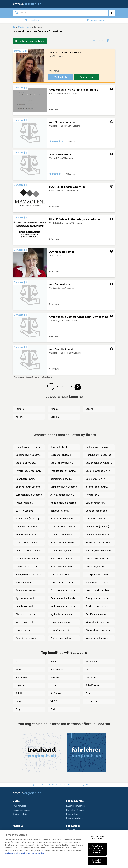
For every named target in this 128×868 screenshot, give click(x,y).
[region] (64, 849)
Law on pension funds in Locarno (99, 463)
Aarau (19, 662)
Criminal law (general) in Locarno (98, 527)
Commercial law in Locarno (95, 479)
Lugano (20, 685)
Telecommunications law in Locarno (64, 599)
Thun (88, 693)
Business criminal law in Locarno (98, 543)
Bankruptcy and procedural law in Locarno (60, 511)
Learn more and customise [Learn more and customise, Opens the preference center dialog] (97, 838)
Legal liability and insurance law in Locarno (29, 463)
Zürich (54, 709)
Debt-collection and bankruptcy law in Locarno (96, 511)
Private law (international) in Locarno (95, 495)
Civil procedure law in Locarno (62, 638)
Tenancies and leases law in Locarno (27, 559)
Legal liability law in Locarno (61, 463)
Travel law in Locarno (27, 567)
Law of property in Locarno (60, 630)
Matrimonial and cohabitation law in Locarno (26, 622)
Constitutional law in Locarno (62, 583)
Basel (53, 662)
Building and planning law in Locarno (97, 447)
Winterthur (91, 701)
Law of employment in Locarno (62, 551)
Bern (18, 669)
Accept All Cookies (97, 861)
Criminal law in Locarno (63, 527)
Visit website (61, 77)
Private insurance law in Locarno (28, 471)
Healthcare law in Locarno (25, 479)
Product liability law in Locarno (62, 471)
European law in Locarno (29, 495)
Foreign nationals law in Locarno (28, 575)
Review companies (21, 810)
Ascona (20, 417)
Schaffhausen (93, 685)
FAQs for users (19, 806)
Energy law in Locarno (97, 598)
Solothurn (21, 693)
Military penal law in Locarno (26, 535)
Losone (89, 409)
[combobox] (63, 13)
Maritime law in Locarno (63, 503)
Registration (72, 814)
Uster (18, 701)
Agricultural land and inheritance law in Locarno (62, 615)
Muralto (20, 409)
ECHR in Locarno (24, 511)
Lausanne (91, 677)
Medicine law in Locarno (63, 606)
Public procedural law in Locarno (98, 607)
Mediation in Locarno (97, 638)
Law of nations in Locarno (95, 503)
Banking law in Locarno (28, 487)
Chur (88, 669)
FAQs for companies (75, 806)
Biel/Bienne (57, 669)
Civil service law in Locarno (60, 575)
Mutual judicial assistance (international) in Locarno (25, 503)
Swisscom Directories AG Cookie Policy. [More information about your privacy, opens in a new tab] (25, 853)
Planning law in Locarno (98, 455)
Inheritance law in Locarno (60, 622)
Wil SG (54, 701)
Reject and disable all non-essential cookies (97, 849)
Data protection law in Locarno (97, 575)
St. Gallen (56, 693)
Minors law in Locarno (97, 622)
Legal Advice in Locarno (28, 447)
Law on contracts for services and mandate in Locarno (99, 559)
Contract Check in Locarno (60, 447)
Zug (18, 709)
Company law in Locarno (64, 487)
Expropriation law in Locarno (61, 455)
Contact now (86, 77)
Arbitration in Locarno (62, 519)
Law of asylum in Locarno (95, 567)
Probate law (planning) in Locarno (29, 519)
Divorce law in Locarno (98, 630)
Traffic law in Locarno (27, 543)
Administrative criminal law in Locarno (63, 543)
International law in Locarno (96, 487)
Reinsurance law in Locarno (61, 479)
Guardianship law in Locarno (26, 638)
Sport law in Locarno (61, 559)
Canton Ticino (25, 27)
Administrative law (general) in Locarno (26, 591)
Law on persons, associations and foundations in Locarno (28, 630)
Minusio (55, 409)
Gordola (55, 417)
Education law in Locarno (24, 583)
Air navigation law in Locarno (61, 495)
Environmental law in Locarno (97, 583)
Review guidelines (21, 814)
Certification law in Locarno (96, 615)
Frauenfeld (22, 677)
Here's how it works (75, 810)
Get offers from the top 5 (30, 41)
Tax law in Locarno (96, 519)
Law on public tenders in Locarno (99, 591)
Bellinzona (91, 662)
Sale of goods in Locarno (99, 551)
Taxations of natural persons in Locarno (27, 527)
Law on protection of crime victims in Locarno (64, 535)
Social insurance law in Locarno (98, 471)
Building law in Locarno (28, 455)
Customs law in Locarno (63, 590)
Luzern (54, 685)
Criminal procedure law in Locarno (98, 535)
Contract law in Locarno (28, 551)
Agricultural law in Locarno (25, 599)
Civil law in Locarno (26, 614)
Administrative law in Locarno (62, 567)
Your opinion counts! (66, 785)
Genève (55, 677)
